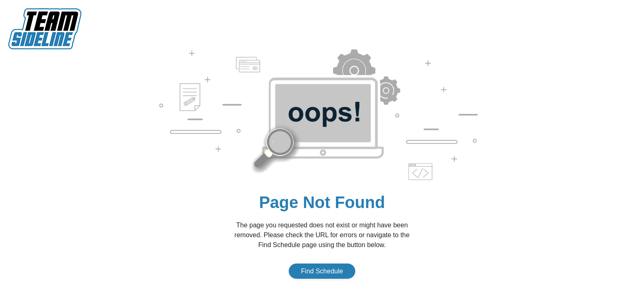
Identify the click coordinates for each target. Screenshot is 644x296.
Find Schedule (322, 271)
